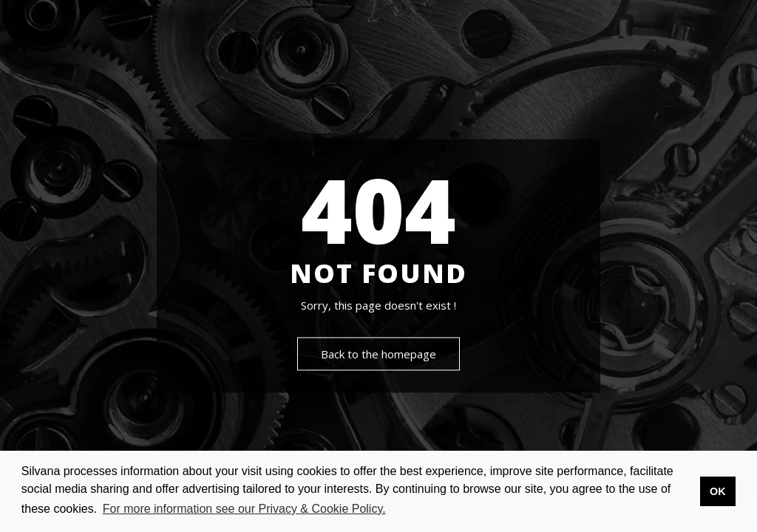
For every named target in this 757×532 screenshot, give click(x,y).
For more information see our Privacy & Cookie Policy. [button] (244, 509)
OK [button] (718, 491)
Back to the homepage (378, 355)
